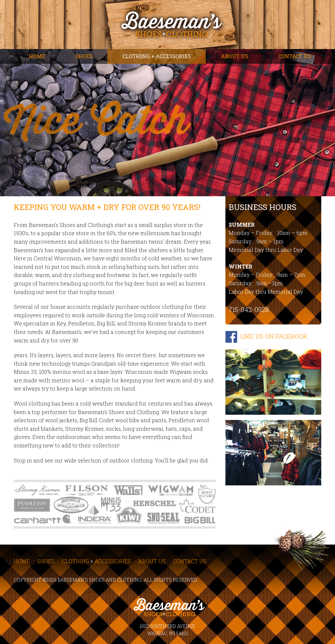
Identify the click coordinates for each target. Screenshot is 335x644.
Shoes (84, 56)
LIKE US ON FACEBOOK (274, 336)
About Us (234, 56)
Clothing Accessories (96, 561)
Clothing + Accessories (157, 56)
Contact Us (294, 56)
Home (37, 56)
